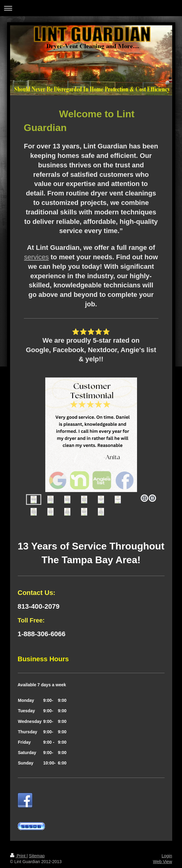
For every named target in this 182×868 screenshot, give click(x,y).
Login (167, 856)
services (37, 257)
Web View (163, 862)
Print (19, 856)
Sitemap (37, 856)
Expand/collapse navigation (91, 8)
